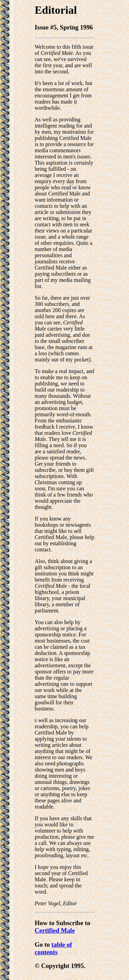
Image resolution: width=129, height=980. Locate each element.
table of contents (53, 948)
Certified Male (55, 930)
